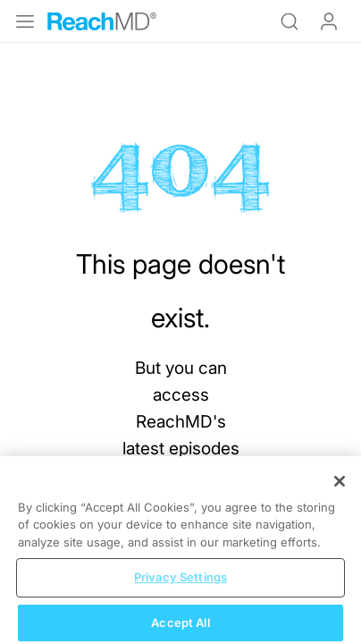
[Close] (340, 492)
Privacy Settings (180, 589)
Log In (329, 21)
